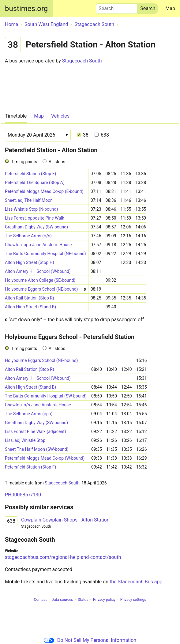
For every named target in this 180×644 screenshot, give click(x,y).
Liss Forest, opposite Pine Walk (35, 218)
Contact (40, 600)
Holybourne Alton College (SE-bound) (40, 280)
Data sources (62, 600)
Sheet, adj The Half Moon (29, 200)
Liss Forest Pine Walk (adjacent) (36, 431)
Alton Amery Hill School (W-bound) (38, 271)
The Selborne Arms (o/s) (28, 236)
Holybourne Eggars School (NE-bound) (45, 289)
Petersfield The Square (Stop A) (35, 183)
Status (83, 600)
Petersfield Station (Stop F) (30, 174)
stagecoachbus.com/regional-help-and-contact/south (63, 557)
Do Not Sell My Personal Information (90, 640)
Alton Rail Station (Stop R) (30, 298)
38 (83, 135)
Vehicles (60, 116)
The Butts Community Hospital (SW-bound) (46, 396)
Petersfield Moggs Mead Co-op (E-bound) (44, 191)
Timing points (24, 162)
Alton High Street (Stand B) (30, 307)
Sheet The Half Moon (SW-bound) (37, 449)
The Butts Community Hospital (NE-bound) (45, 254)
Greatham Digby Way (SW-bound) (36, 227)
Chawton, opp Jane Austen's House (38, 245)
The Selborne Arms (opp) (29, 414)
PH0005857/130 (23, 495)
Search (117, 7)
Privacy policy (104, 600)
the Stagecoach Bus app (136, 582)
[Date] (38, 135)
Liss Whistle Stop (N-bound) (31, 209)
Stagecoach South (82, 61)
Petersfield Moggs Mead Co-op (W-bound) (45, 458)
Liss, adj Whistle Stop (25, 440)
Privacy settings (133, 600)
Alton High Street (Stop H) (30, 262)
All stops (57, 162)
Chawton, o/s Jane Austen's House (38, 405)
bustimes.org (26, 9)
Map (170, 8)
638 (102, 135)
